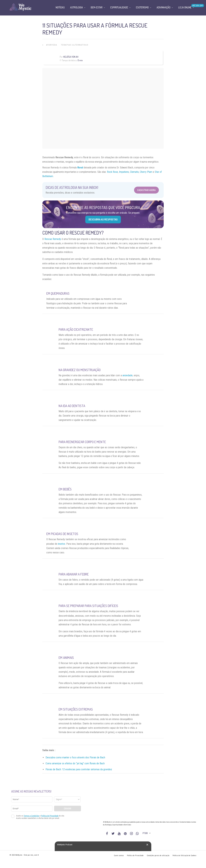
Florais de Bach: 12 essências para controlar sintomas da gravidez (79, 769)
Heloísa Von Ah (71, 57)
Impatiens (124, 172)
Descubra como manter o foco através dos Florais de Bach (75, 757)
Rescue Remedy (53, 239)
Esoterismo (142, 7)
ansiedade (128, 375)
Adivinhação (164, 7)
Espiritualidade (119, 7)
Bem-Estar (97, 7)
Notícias (60, 7)
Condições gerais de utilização (158, 856)
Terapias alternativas (75, 45)
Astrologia (77, 7)
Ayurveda (52, 45)
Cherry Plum (146, 172)
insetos (62, 544)
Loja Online (185, 7)
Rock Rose (112, 172)
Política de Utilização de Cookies (184, 856)
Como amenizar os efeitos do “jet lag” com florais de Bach (75, 763)
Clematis (134, 172)
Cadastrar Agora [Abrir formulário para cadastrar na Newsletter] (146, 190)
